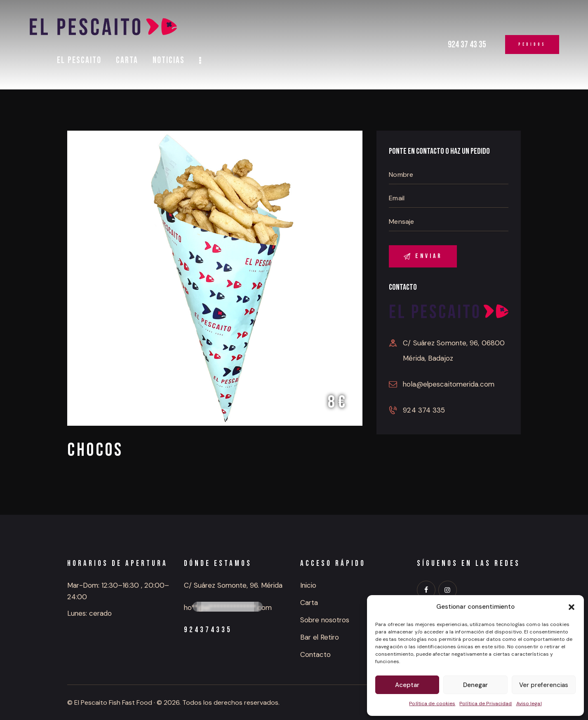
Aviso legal (529, 704)
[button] (572, 607)
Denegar (475, 685)
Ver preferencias (544, 685)
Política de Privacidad (486, 704)
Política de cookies (432, 704)
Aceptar (407, 685)
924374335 (208, 630)
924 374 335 (424, 410)
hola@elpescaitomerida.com (449, 384)
